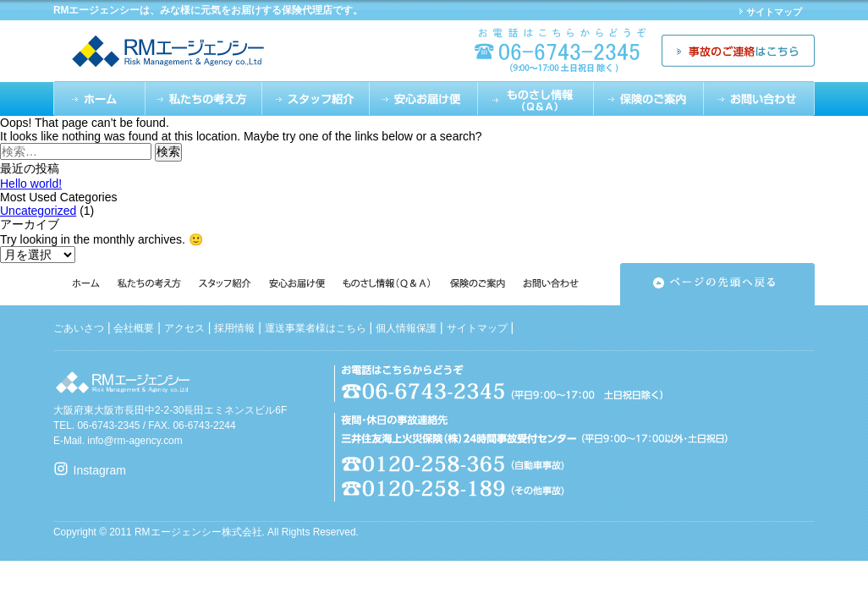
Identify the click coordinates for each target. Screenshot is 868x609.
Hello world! (31, 184)
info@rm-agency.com (135, 441)
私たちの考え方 (203, 99)
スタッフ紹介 (316, 99)
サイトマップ (774, 12)
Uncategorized (38, 211)
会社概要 (134, 328)
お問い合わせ (759, 99)
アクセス (184, 328)
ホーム (99, 99)
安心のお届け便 (424, 99)
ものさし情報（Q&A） (536, 99)
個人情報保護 (406, 328)
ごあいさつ (79, 328)
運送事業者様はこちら (316, 328)
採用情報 (234, 328)
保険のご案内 (649, 99)
